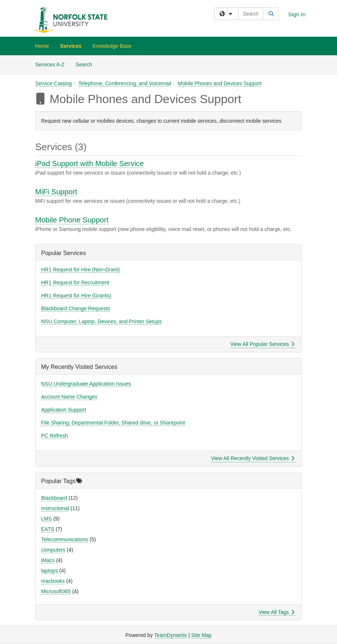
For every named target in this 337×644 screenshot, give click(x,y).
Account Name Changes (69, 397)
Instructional (55, 508)
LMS (46, 519)
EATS (48, 529)
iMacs (48, 560)
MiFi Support (56, 192)
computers (53, 550)
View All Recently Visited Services (253, 458)
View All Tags (276, 612)
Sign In (297, 14)
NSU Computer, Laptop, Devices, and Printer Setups (101, 321)
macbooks (53, 581)
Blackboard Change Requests (76, 308)
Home (42, 46)
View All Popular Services (262, 344)
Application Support (64, 410)
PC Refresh (54, 436)
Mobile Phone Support (72, 220)
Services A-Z (50, 65)
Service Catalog (54, 83)
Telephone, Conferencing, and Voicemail (125, 83)
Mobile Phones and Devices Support (220, 83)
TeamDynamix (171, 635)
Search (86, 64)
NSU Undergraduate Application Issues (86, 384)
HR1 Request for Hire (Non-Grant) (80, 270)
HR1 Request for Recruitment (75, 283)
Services (71, 46)
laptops (49, 571)
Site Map (201, 635)
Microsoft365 (56, 591)
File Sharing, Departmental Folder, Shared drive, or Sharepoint (113, 423)
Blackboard (54, 498)
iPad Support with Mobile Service (89, 164)
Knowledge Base (112, 46)
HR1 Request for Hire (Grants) (76, 295)
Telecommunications (65, 539)
